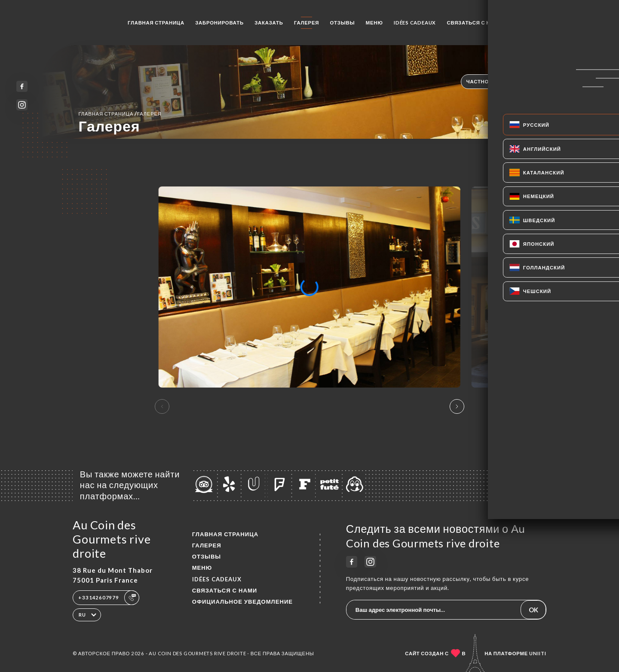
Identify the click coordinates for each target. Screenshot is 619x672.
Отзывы (343, 23)
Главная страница (156, 23)
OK (533, 610)
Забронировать (219, 23)
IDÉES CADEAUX (415, 23)
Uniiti (538, 653)
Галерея (306, 23)
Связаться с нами (475, 23)
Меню (374, 23)
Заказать (269, 23)
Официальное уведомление (242, 602)
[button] (457, 406)
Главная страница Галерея (120, 113)
